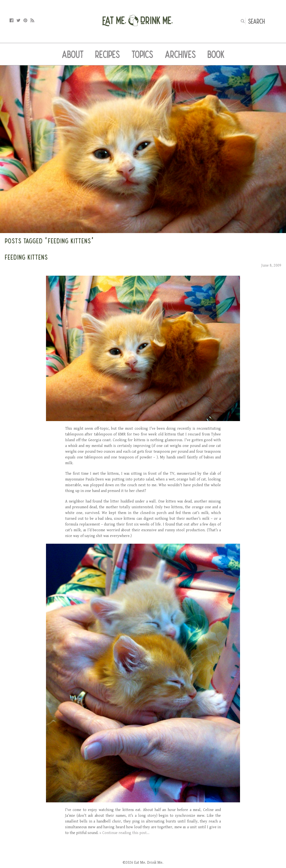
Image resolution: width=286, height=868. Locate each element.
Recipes (108, 54)
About (73, 54)
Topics (142, 54)
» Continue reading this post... (124, 833)
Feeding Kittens (26, 257)
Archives (180, 54)
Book (216, 54)
